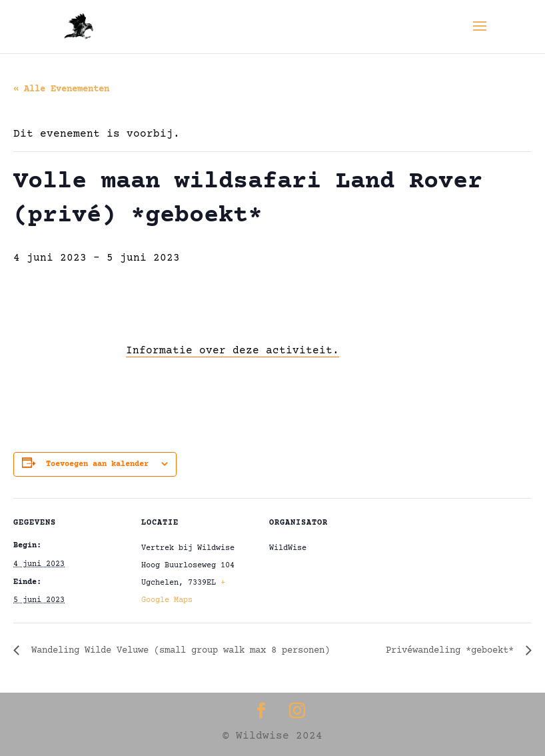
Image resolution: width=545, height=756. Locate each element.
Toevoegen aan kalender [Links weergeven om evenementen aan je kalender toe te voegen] (97, 464)
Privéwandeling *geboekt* (452, 651)
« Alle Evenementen (61, 89)
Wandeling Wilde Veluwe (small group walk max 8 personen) (178, 651)
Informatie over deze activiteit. (233, 351)
